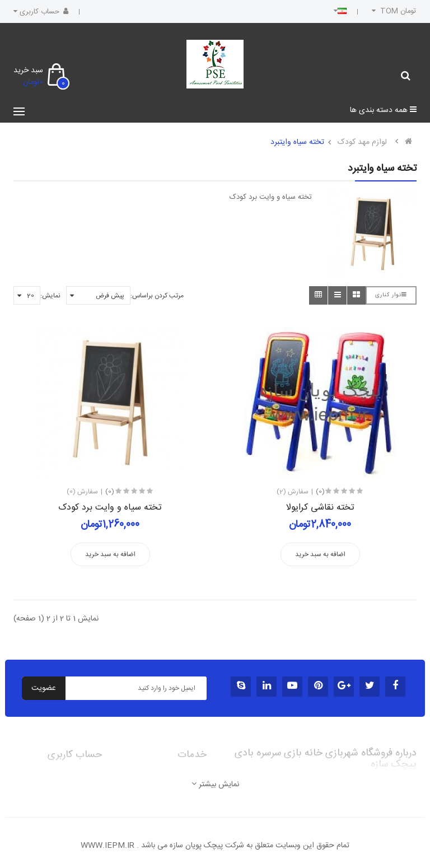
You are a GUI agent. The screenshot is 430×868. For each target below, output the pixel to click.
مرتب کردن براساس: (157, 296)
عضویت (44, 688)
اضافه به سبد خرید (110, 554)
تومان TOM (393, 11)
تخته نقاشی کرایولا (320, 508)
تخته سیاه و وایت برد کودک (110, 508)
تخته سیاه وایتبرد (297, 142)
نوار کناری (391, 295)
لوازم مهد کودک (362, 142)
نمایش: (50, 296)
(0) (110, 492)
